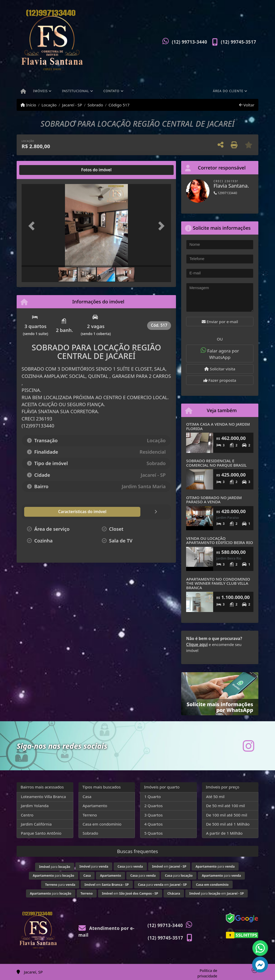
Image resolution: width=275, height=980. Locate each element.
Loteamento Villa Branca (43, 797)
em (169, 866)
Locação (49, 105)
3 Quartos (153, 815)
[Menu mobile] (23, 92)
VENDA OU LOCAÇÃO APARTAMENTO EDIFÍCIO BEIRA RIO (220, 540)
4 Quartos (153, 824)
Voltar (247, 105)
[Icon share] (248, 746)
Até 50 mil (215, 797)
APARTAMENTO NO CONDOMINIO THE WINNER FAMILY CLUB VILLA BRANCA (218, 583)
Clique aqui (197, 644)
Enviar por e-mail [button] (220, 322)
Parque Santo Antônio (41, 833)
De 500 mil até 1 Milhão (228, 824)
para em (162, 885)
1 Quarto (152, 797)
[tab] (38, 170)
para (55, 867)
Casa (87, 797)
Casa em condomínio (102, 824)
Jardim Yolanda (35, 806)
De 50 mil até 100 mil (225, 806)
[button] (33, 226)
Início (28, 105)
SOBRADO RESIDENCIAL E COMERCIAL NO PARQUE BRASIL (216, 463)
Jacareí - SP (72, 105)
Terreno (90, 815)
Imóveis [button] (40, 91)
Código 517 (119, 105)
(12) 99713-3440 (189, 42)
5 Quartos (153, 833)
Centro (27, 815)
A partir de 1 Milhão (224, 833)
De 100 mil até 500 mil (227, 815)
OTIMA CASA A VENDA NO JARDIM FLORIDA (218, 426)
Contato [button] (112, 91)
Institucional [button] (76, 91)
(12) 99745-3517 (239, 42)
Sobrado (95, 105)
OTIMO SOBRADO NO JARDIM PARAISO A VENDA (214, 500)
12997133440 (225, 193)
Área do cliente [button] (228, 91)
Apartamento (95, 806)
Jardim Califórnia (36, 824)
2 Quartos (153, 806)
